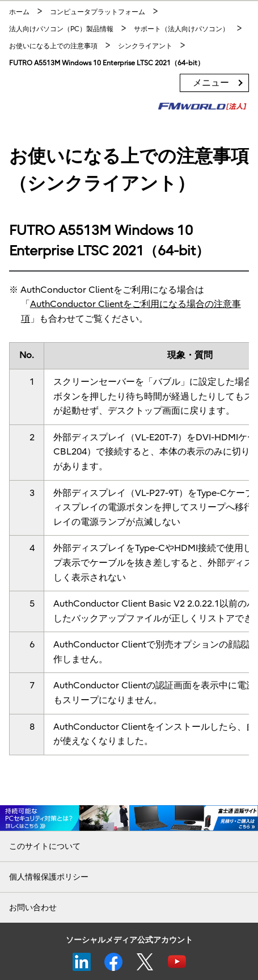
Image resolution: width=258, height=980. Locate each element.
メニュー (211, 83)
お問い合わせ (33, 908)
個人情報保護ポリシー (49, 877)
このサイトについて (45, 846)
